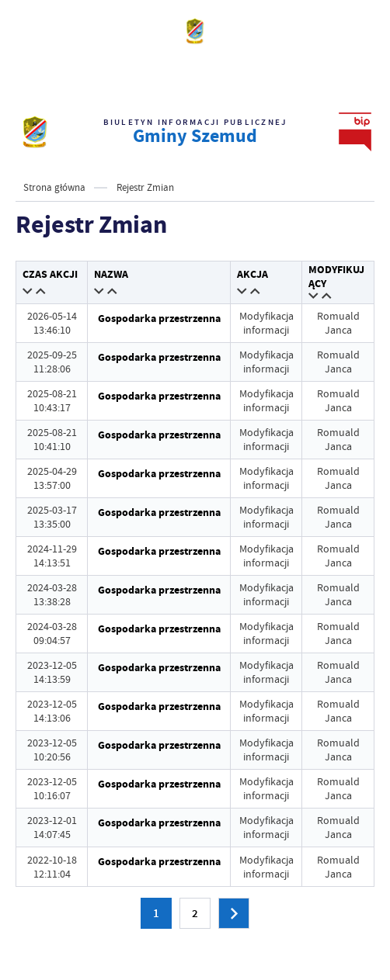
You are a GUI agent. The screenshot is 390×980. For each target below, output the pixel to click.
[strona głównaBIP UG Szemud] (35, 132)
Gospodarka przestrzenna (159, 319)
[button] (28, 292)
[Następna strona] (234, 913)
